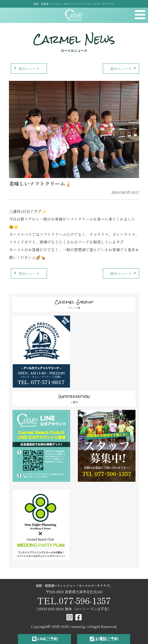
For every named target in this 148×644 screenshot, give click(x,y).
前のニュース (124, 69)
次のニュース (26, 69)
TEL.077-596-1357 (74, 601)
